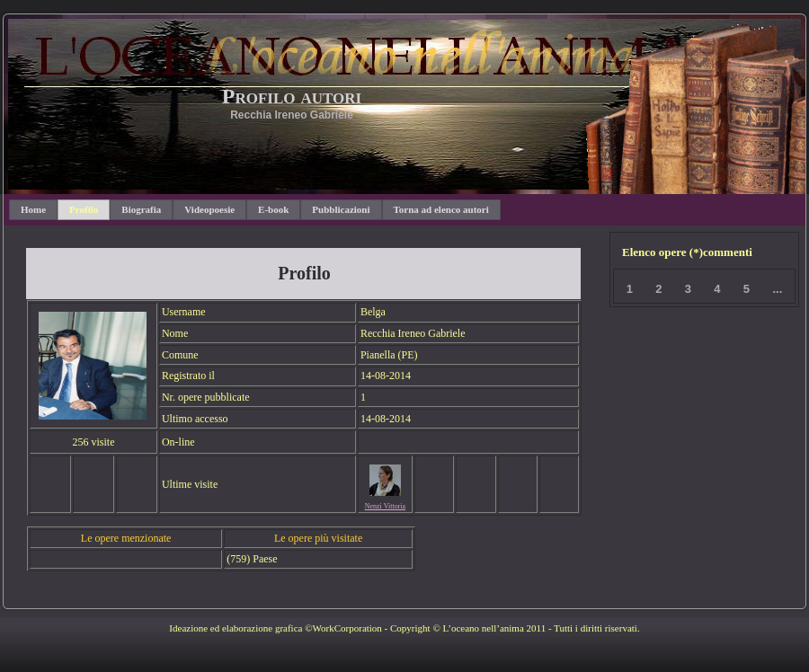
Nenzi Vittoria (385, 506)
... (777, 289)
